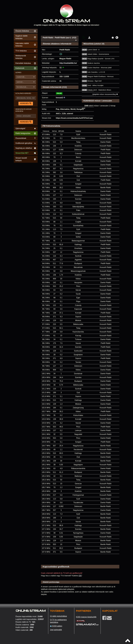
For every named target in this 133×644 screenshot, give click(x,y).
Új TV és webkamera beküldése (58, 621)
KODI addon (56, 626)
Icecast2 (59, 98)
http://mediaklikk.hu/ (68, 63)
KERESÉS (26, 103)
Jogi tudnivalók (56, 630)
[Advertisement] (80, 32)
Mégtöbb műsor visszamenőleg (105, 94)
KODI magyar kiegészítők (86, 617)
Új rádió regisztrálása (58, 616)
